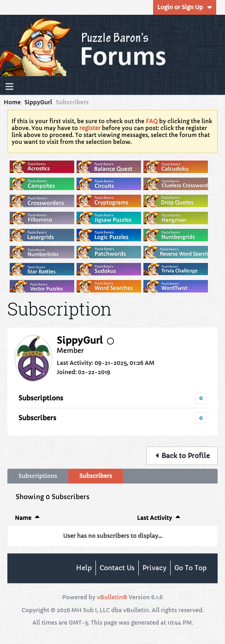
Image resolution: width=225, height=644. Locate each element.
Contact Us (117, 568)
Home (12, 102)
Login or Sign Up (185, 7)
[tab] (38, 476)
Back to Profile (186, 456)
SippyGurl (38, 102)
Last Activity (154, 518)
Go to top (190, 568)
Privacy (154, 568)
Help (84, 568)
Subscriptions (41, 398)
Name (23, 518)
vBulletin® (112, 597)
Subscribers (37, 418)
